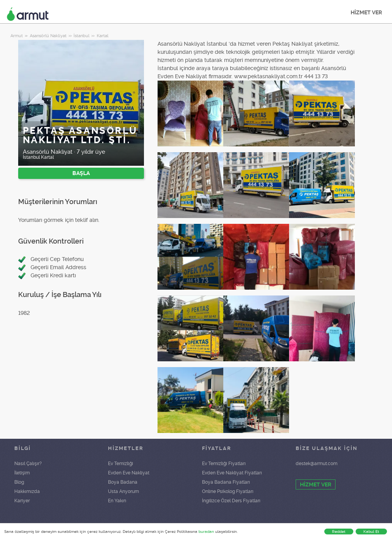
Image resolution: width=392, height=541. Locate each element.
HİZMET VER (366, 12)
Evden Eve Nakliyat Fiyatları (232, 473)
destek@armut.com (317, 464)
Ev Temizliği (121, 464)
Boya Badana (123, 482)
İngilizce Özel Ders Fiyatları (231, 501)
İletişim (22, 473)
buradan (206, 532)
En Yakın (117, 501)
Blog (19, 482)
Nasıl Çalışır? (28, 464)
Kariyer (22, 501)
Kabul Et (371, 532)
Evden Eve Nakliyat (129, 473)
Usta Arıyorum (123, 491)
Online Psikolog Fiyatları (228, 491)
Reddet (339, 532)
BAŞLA (81, 173)
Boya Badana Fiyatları (226, 482)
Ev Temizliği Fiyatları (224, 464)
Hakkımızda (27, 491)
